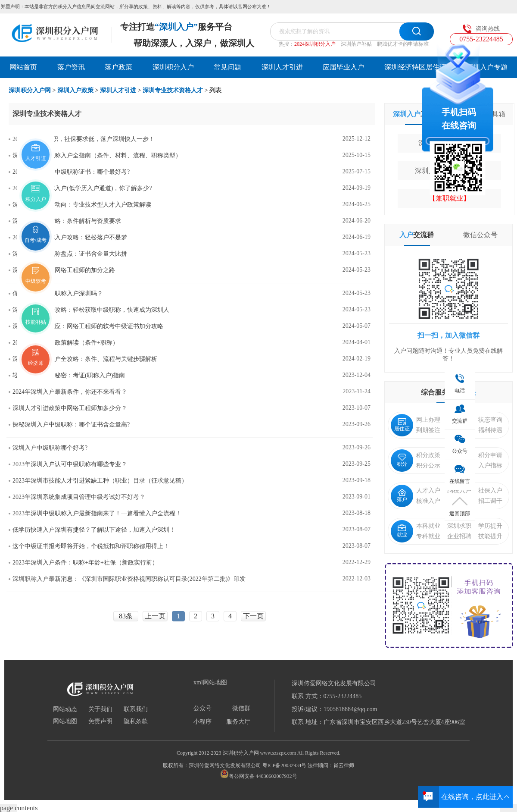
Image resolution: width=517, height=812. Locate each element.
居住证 (402, 425)
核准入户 (428, 501)
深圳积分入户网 (30, 90)
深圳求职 (459, 526)
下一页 (253, 616)
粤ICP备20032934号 (285, 765)
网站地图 (65, 721)
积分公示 (428, 466)
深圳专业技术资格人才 (173, 90)
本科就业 (428, 526)
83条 (126, 616)
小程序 (202, 722)
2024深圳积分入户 (315, 44)
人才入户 (428, 491)
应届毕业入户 (343, 67)
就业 (402, 531)
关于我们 (100, 709)
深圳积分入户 (173, 67)
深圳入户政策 (75, 90)
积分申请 (490, 455)
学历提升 (490, 526)
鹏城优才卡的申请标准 (403, 44)
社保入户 (490, 491)
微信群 (241, 709)
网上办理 (428, 420)
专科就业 (428, 536)
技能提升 (490, 536)
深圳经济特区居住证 (415, 67)
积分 (402, 460)
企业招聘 (459, 536)
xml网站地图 (210, 683)
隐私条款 (136, 721)
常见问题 (227, 67)
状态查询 (490, 420)
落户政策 (118, 67)
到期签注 (428, 430)
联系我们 (136, 709)
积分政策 (428, 455)
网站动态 (65, 709)
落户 (402, 496)
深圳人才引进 (282, 67)
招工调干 (490, 501)
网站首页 (23, 67)
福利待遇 (490, 430)
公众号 (202, 709)
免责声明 (100, 721)
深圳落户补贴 (356, 44)
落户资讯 (71, 67)
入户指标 (490, 466)
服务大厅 (238, 722)
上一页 (155, 616)
